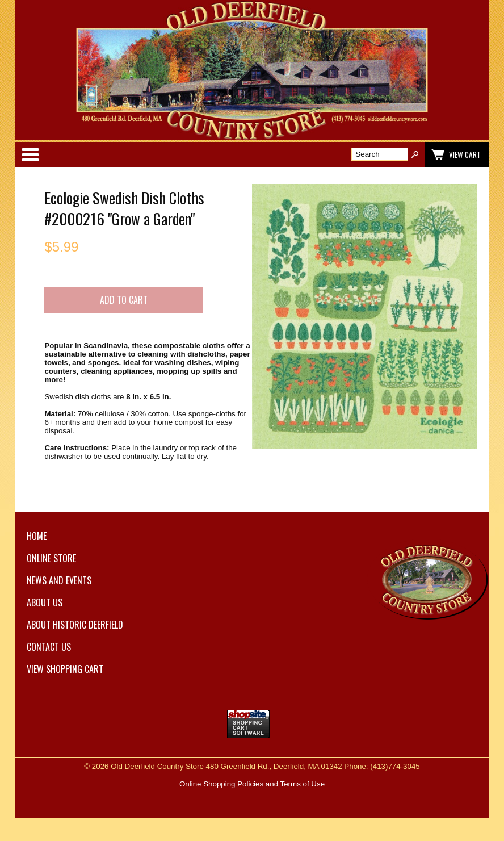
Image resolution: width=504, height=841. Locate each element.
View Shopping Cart (65, 669)
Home (37, 536)
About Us (45, 602)
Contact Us (49, 647)
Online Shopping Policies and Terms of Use (252, 784)
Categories (30, 154)
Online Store (51, 558)
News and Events (59, 580)
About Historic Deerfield (75, 625)
